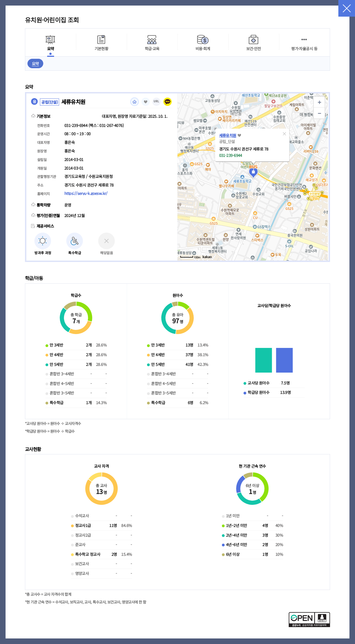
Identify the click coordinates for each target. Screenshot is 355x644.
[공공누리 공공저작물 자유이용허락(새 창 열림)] (309, 625)
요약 (35, 63)
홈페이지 (135, 102)
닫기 (347, 8)
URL (156, 101)
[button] (285, 134)
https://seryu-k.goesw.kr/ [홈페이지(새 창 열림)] (86, 193)
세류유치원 (228, 135)
